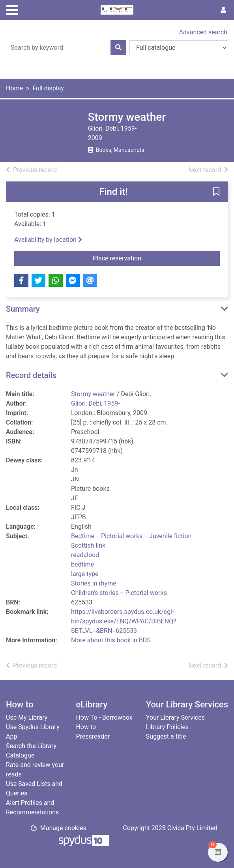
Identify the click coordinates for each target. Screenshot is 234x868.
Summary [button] (23, 309)
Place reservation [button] (144, 258)
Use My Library (27, 717)
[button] (216, 192)
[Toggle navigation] (12, 9)
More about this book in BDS (111, 640)
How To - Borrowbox (104, 717)
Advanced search (203, 32)
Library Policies (167, 727)
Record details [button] (31, 375)
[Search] (118, 48)
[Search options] (179, 48)
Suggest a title (166, 736)
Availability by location (48, 240)
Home (14, 88)
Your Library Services (175, 717)
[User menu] (223, 10)
